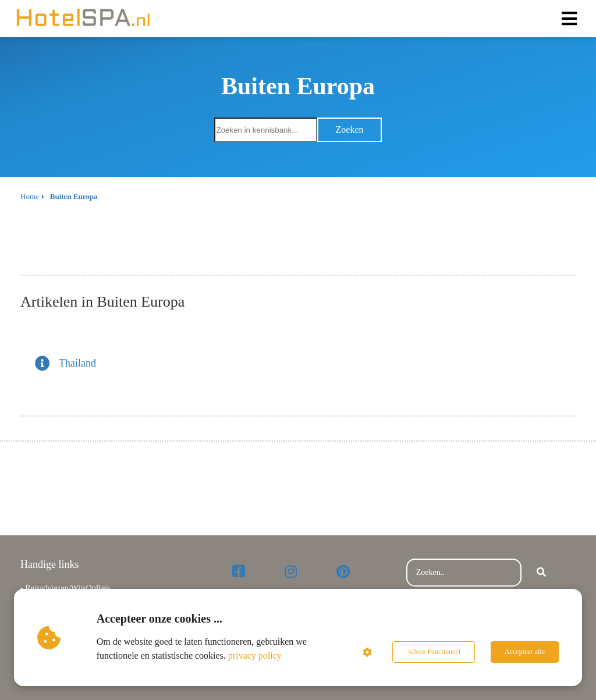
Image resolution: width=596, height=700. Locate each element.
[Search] (541, 573)
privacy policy (255, 655)
